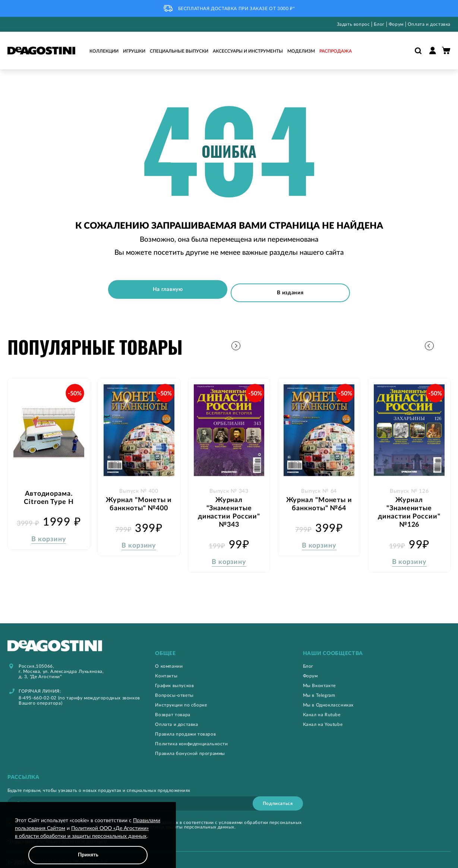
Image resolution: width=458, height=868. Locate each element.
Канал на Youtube (323, 717)
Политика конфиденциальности (191, 736)
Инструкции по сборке (181, 698)
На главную (163, 289)
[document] (88, 841)
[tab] (229, 646)
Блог (379, 24)
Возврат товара (173, 707)
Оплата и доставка (429, 24)
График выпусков (174, 678)
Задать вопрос (353, 24)
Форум (396, 24)
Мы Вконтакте (319, 678)
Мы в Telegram (319, 688)
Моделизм (301, 51)
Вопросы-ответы (174, 688)
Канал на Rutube (322, 707)
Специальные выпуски (179, 51)
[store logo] (41, 51)
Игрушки (134, 51)
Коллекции (104, 51)
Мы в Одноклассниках (328, 698)
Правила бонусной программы (190, 746)
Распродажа (336, 51)
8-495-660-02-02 (38, 690)
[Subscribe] (278, 796)
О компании (169, 659)
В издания (295, 289)
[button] (445, 341)
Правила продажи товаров (185, 727)
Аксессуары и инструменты (248, 51)
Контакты (166, 668)
